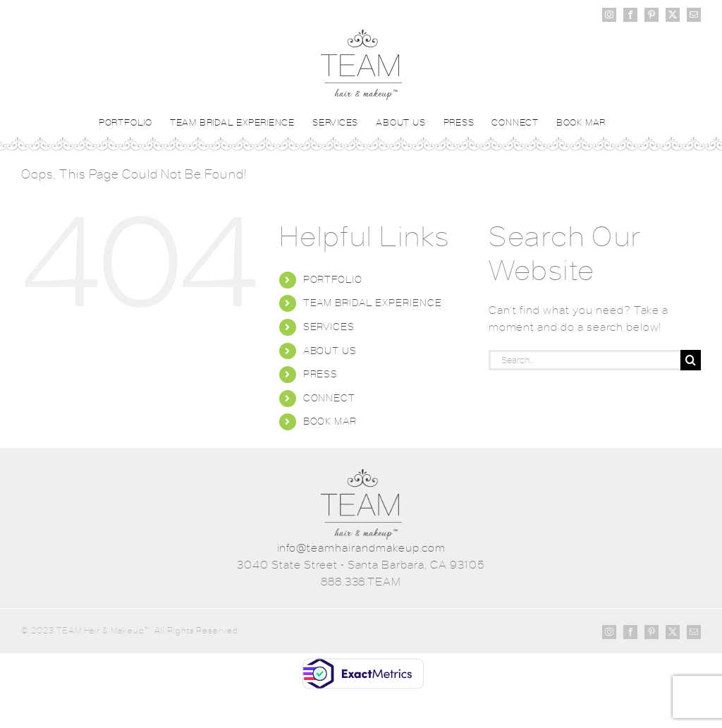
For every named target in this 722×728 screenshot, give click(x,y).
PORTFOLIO (333, 279)
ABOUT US (330, 351)
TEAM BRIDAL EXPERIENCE (373, 303)
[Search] (691, 360)
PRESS (321, 374)
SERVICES (329, 327)
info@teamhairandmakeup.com (361, 548)
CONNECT (330, 398)
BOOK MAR (330, 421)
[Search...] (585, 360)
